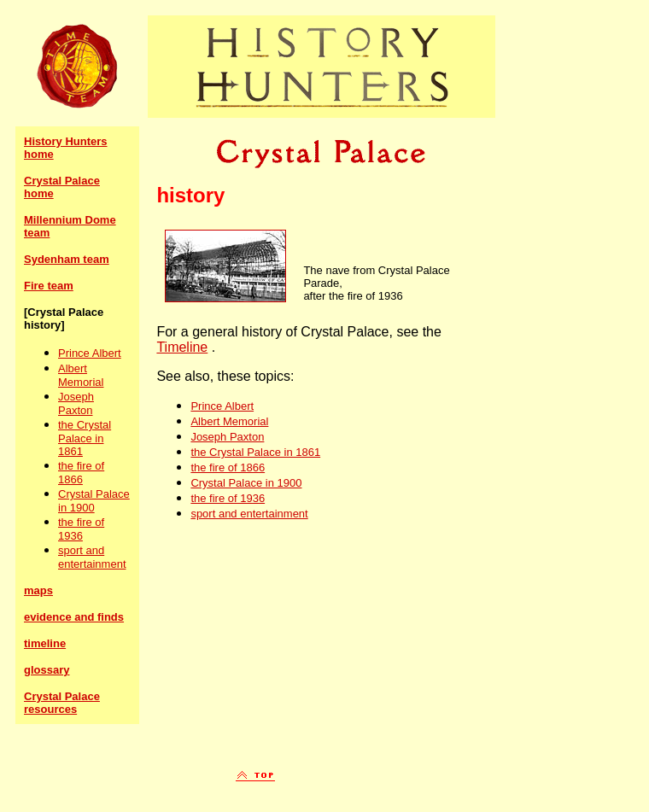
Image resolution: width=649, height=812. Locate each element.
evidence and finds (74, 617)
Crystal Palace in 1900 (94, 501)
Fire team (49, 286)
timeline (45, 643)
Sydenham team (67, 259)
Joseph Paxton (76, 403)
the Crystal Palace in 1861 (85, 438)
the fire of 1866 (81, 473)
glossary (47, 670)
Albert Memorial (81, 375)
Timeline (182, 347)
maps (38, 590)
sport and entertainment (92, 557)
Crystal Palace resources (62, 703)
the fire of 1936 (81, 529)
